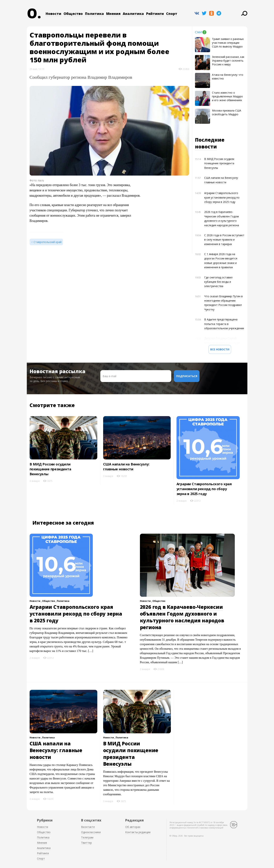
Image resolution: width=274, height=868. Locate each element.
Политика (94, 14)
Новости (53, 14)
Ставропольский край (48, 242)
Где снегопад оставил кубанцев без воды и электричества (218, 282)
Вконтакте (88, 827)
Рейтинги (155, 14)
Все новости (220, 349)
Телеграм (87, 837)
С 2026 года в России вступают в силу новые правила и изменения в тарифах (224, 240)
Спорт (172, 14)
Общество (73, 14)
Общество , (49, 601)
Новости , (36, 601)
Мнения (113, 14)
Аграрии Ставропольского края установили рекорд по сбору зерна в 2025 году (222, 197)
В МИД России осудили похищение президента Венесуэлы (219, 163)
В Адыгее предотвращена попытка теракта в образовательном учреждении (224, 324)
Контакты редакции (138, 832)
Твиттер (86, 843)
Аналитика (133, 14)
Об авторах (133, 827)
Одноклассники (91, 832)
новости (206, 147)
